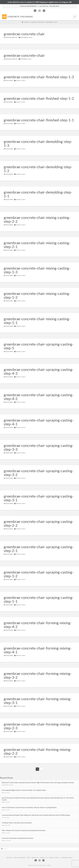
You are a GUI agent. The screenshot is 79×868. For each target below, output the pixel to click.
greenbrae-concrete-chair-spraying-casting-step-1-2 (39, 574)
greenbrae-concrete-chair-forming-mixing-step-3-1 (38, 701)
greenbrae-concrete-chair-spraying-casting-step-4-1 (39, 422)
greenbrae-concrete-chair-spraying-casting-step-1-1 (39, 599)
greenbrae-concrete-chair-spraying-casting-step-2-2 (39, 523)
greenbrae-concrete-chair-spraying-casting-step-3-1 (39, 498)
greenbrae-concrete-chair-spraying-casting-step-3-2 (39, 473)
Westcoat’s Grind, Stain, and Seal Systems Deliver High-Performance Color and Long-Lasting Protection (38, 782)
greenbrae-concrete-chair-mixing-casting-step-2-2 (37, 219)
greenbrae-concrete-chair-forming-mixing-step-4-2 (38, 625)
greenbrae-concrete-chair (24, 34)
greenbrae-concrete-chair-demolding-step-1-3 (38, 143)
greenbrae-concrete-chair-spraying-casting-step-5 (39, 346)
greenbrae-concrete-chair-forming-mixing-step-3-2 (38, 675)
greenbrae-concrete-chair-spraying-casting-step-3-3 (39, 447)
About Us (35, 858)
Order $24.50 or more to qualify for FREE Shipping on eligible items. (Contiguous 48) (39, 2)
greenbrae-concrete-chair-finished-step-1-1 (39, 120)
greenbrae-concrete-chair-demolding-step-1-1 (38, 194)
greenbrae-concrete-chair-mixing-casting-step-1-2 (37, 295)
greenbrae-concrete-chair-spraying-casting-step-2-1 (39, 549)
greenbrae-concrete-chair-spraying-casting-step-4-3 (39, 371)
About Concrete (20, 858)
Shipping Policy (67, 858)
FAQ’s (29, 858)
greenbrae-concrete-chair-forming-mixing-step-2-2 (38, 751)
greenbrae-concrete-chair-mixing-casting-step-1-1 (37, 321)
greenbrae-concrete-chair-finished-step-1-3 (39, 77)
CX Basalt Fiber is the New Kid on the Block (17, 823)
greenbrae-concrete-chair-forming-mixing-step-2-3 (38, 726)
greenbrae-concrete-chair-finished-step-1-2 (39, 98)
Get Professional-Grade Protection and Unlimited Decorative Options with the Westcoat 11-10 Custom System (38, 799)
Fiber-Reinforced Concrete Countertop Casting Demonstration (24, 830)
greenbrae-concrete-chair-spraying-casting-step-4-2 (39, 397)
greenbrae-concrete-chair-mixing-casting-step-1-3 (37, 270)
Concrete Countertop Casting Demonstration (18, 838)
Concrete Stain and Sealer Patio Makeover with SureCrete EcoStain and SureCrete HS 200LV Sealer (36, 815)
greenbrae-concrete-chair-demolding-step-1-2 (38, 169)
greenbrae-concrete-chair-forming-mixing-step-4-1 (38, 650)
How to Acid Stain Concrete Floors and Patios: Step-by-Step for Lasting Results (29, 807)
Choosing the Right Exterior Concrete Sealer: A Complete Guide (24, 790)
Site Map (9, 858)
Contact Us (44, 858)
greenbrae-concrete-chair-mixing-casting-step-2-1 (37, 245)
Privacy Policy (55, 858)
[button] (75, 16)
